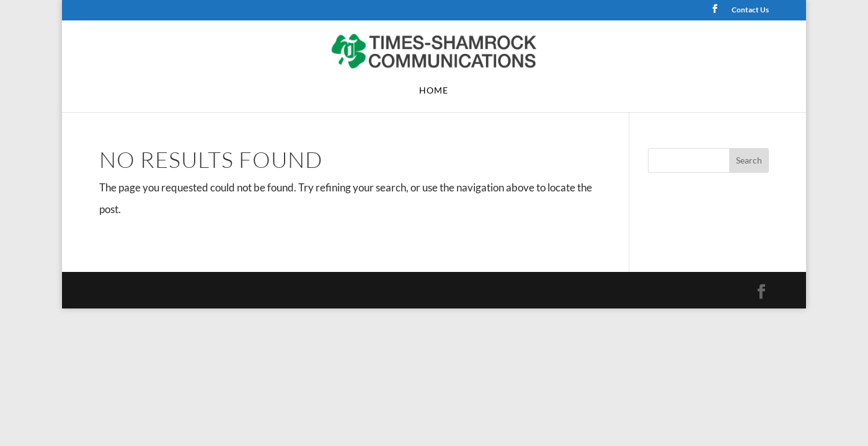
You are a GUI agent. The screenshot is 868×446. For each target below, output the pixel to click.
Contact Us (750, 10)
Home (434, 91)
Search (749, 160)
